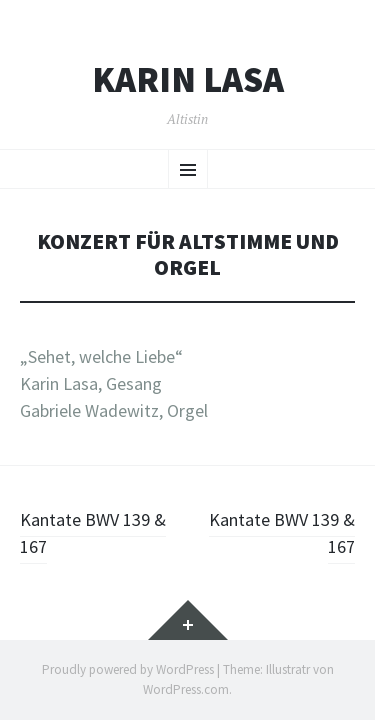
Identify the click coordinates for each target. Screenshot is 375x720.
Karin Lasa (188, 80)
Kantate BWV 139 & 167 (93, 533)
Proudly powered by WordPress (128, 669)
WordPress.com (186, 689)
